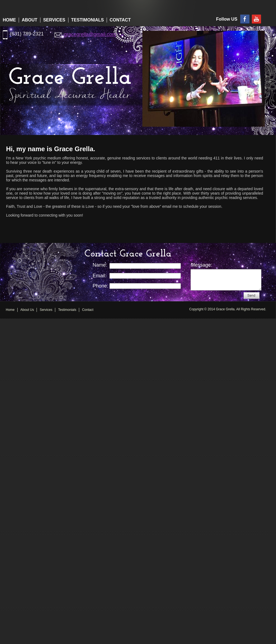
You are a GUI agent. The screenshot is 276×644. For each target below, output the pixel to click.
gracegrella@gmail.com (90, 34)
